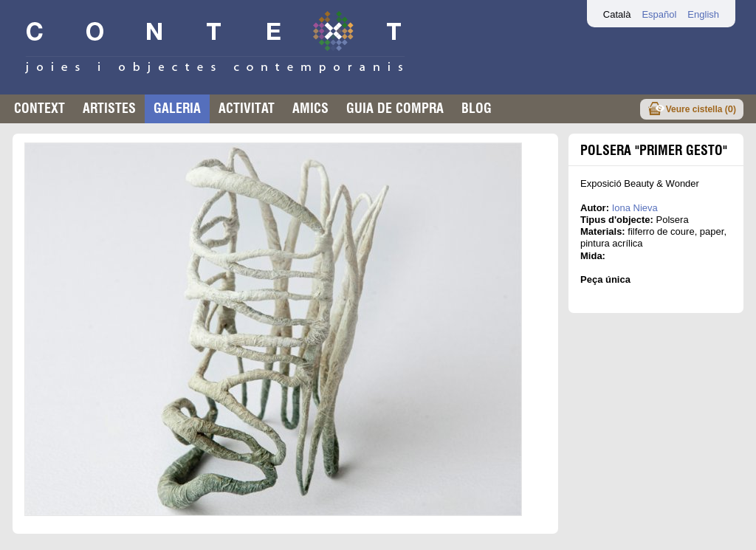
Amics (310, 108)
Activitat (247, 108)
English (703, 14)
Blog (477, 108)
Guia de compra (395, 108)
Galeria (177, 108)
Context (39, 108)
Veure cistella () (701, 109)
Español (659, 14)
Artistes (109, 108)
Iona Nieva (635, 208)
